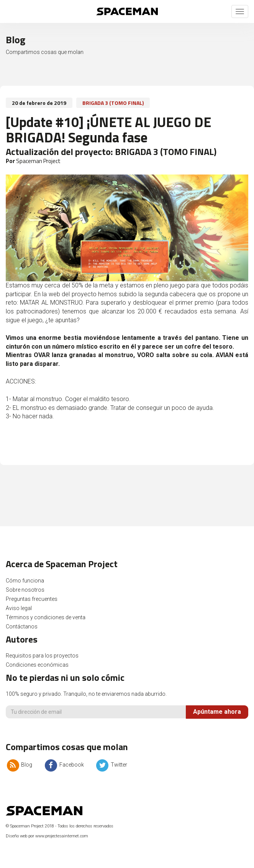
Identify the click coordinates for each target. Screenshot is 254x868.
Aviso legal (19, 608)
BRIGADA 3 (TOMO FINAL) (113, 103)
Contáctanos (22, 627)
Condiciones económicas (37, 665)
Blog (19, 765)
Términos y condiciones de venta (46, 617)
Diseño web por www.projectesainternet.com (47, 836)
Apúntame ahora (217, 712)
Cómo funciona (25, 581)
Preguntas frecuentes (32, 599)
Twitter (111, 765)
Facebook (64, 765)
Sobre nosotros (25, 590)
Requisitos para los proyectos (42, 656)
